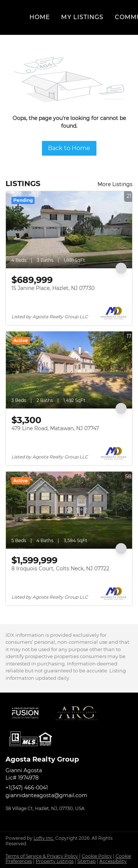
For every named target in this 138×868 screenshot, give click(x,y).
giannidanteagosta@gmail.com (46, 795)
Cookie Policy (97, 856)
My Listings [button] (82, 17)
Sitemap (86, 861)
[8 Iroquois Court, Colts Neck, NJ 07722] (69, 510)
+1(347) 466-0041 (27, 788)
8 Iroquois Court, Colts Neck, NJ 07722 (60, 569)
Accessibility (113, 861)
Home (40, 17)
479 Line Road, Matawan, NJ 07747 (55, 428)
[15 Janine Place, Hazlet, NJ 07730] (69, 230)
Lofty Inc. (44, 838)
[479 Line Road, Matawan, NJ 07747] (69, 370)
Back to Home (69, 148)
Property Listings (55, 861)
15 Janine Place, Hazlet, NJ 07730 (53, 288)
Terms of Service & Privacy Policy (42, 856)
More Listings (115, 184)
